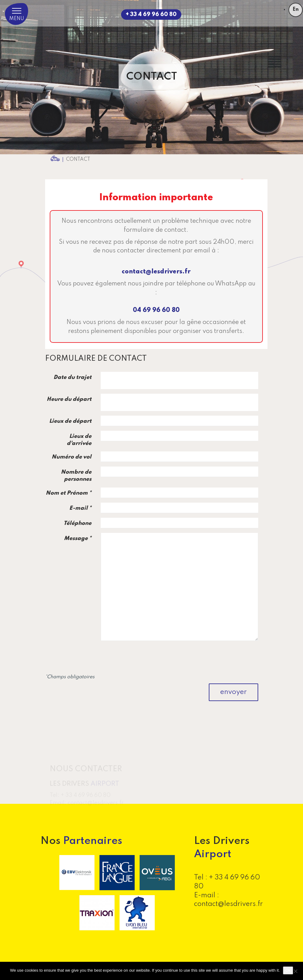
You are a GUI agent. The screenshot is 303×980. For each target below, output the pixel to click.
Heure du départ (69, 399)
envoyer (234, 692)
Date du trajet (72, 377)
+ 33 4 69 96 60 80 (151, 15)
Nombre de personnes (76, 476)
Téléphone (78, 523)
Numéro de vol (72, 457)
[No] (295, 971)
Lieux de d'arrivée (79, 440)
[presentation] (211, 658)
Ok (288, 970)
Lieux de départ (70, 421)
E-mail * (80, 508)
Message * (78, 538)
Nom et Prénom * (69, 493)
